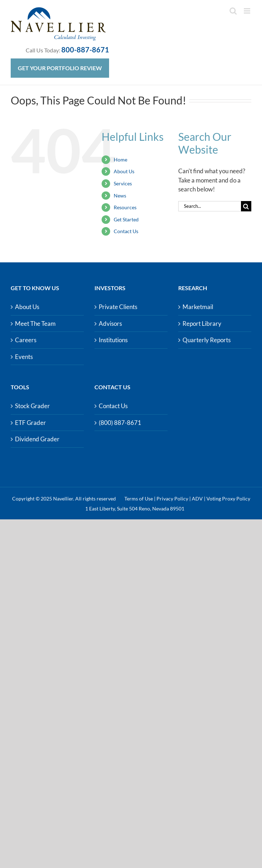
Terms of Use (139, 499)
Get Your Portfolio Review (60, 68)
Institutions (113, 340)
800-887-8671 (85, 50)
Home (120, 160)
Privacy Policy (172, 499)
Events (24, 357)
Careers (26, 340)
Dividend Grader (37, 439)
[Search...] (210, 206)
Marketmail (198, 307)
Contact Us (126, 231)
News (120, 196)
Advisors (110, 323)
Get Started (126, 219)
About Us (124, 171)
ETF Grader (30, 423)
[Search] (246, 206)
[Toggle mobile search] (233, 11)
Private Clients (118, 307)
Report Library (202, 323)
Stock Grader (32, 406)
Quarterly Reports (207, 340)
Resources (125, 207)
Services (123, 183)
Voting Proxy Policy (228, 499)
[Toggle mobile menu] (248, 11)
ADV (197, 499)
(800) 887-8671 (120, 423)
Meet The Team (35, 323)
